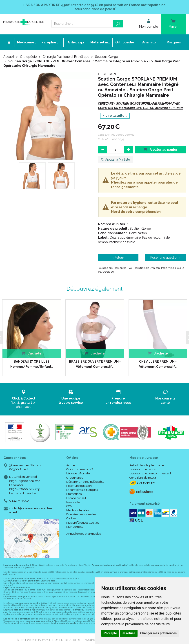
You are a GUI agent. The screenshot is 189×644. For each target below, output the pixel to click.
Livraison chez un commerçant (150, 473)
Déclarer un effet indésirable (85, 481)
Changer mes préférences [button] (158, 633)
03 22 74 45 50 (19, 501)
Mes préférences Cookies (83, 522)
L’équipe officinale (78, 473)
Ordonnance (75, 477)
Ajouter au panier (160, 149)
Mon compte (75, 526)
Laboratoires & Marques (82, 490)
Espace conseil (76, 498)
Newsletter (74, 502)
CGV (69, 506)
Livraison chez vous (142, 469)
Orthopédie (28, 57)
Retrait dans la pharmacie (147, 465)
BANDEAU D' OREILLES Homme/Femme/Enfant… (31, 364)
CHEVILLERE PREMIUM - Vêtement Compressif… (157, 364)
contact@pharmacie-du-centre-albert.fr (31, 510)
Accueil (9, 57)
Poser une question (79, 486)
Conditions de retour (143, 477)
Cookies (71, 518)
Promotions (74, 494)
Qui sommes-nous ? (80, 469)
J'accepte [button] (110, 633)
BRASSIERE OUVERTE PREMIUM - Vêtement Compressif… (94, 364)
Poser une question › (165, 258)
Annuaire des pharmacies (83, 534)
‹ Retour (118, 258)
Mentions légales (78, 510)
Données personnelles (81, 514)
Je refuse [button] (129, 633)
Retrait (24, 399)
